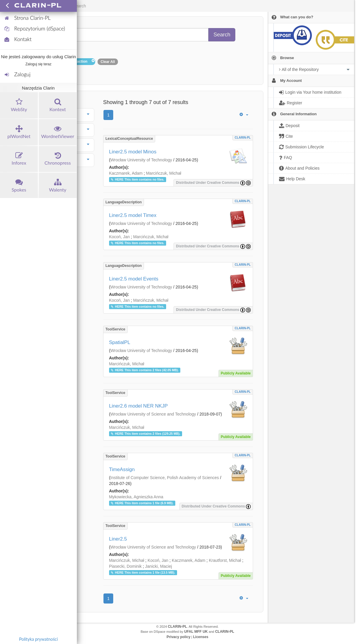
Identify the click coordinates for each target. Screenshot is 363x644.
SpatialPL (120, 342)
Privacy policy (178, 637)
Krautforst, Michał (225, 560)
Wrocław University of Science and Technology (153, 414)
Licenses (201, 637)
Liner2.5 (118, 539)
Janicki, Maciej (159, 566)
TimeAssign (122, 469)
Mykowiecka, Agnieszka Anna (136, 497)
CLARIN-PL (243, 138)
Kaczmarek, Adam (126, 173)
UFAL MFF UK (196, 632)
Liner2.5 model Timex (133, 215)
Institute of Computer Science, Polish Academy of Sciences (165, 478)
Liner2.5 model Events (134, 279)
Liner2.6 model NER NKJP (138, 406)
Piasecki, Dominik (125, 566)
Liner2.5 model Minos (133, 152)
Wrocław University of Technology (141, 160)
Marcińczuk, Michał (164, 173)
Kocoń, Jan (119, 237)
